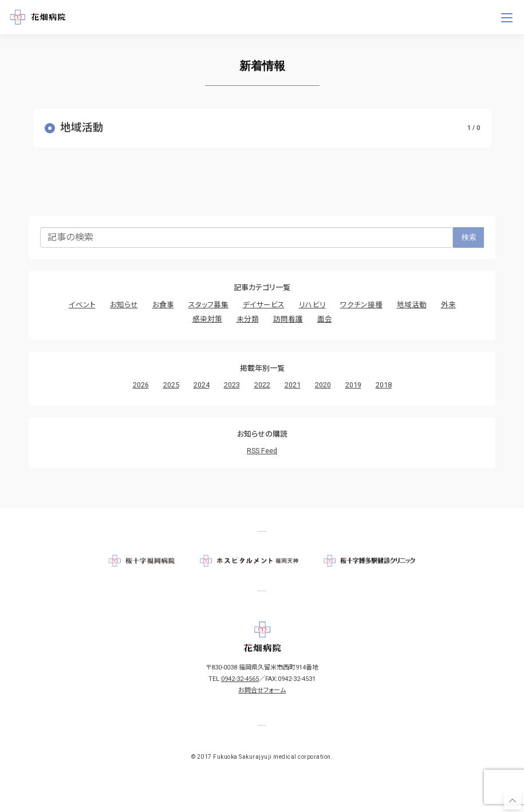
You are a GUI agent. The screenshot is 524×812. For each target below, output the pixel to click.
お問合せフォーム (262, 690)
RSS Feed (262, 451)
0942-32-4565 (240, 679)
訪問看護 (288, 319)
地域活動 (412, 305)
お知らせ (124, 305)
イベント (82, 305)
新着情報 (262, 66)
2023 (232, 385)
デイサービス (264, 305)
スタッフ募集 (208, 305)
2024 (202, 385)
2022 (262, 385)
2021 (293, 385)
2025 (171, 385)
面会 (325, 319)
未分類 (248, 319)
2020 (323, 385)
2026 (141, 385)
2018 (384, 385)
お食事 (163, 305)
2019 (353, 385)
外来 (448, 305)
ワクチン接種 (361, 305)
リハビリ (312, 305)
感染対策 (207, 319)
